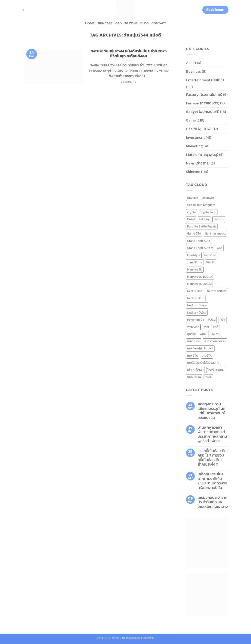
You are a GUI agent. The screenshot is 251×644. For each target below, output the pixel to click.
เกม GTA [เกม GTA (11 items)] (193, 356)
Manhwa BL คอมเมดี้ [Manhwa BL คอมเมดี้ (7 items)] (200, 277)
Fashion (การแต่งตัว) (203, 103)
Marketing (194, 146)
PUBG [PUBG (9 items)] (212, 320)
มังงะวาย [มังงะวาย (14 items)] (215, 334)
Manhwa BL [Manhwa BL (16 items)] (195, 269)
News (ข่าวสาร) (198, 163)
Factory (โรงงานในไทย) (204, 95)
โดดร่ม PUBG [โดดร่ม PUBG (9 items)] (216, 370)
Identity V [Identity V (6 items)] (194, 255)
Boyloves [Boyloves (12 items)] (208, 198)
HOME (90, 23)
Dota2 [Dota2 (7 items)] (191, 219)
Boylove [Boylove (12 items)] (193, 198)
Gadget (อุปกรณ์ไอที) (203, 112)
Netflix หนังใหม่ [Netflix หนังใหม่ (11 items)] (197, 313)
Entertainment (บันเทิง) (205, 80)
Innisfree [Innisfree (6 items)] (210, 255)
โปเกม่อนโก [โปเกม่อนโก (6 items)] (194, 377)
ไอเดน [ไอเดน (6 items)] (208, 377)
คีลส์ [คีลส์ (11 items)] (216, 327)
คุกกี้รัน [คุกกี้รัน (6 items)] (192, 334)
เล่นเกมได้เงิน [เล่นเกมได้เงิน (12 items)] (196, 370)
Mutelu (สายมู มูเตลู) (202, 155)
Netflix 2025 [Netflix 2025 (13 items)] (195, 291)
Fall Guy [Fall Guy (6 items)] (204, 219)
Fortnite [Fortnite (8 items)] (219, 219)
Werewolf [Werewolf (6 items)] (193, 327)
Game (191, 120)
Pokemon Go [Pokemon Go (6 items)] (196, 320)
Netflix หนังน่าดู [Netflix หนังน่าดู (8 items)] (197, 305)
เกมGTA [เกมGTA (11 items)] (207, 356)
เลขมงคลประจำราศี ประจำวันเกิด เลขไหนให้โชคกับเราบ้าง (213, 502)
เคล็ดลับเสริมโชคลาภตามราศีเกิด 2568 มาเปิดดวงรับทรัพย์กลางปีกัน (212, 481)
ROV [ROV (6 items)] (222, 320)
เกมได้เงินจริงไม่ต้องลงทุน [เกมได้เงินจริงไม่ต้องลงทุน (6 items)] (203, 363)
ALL (189, 63)
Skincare (105, 23)
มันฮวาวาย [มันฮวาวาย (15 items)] (194, 341)
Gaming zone (126, 23)
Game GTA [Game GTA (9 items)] (194, 233)
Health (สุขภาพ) (199, 129)
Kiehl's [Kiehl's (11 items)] (211, 262)
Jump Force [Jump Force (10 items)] (195, 262)
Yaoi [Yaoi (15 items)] (206, 327)
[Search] (24, 10)
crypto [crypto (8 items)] (192, 212)
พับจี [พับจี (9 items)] (203, 334)
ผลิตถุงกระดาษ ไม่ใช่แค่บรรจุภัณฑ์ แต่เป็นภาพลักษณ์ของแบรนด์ (211, 411)
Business (194, 71)
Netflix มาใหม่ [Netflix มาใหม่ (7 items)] (196, 298)
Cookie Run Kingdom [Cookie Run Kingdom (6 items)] (201, 205)
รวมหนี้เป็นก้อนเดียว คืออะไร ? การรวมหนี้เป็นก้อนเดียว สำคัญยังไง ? (213, 458)
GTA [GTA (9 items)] (220, 248)
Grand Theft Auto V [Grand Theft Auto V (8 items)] (200, 248)
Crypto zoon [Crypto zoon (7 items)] (208, 212)
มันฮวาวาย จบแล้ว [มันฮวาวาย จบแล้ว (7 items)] (215, 341)
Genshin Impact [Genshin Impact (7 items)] (215, 233)
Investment (195, 137)
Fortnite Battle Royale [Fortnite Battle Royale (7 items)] (202, 226)
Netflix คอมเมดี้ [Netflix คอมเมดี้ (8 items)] (217, 291)
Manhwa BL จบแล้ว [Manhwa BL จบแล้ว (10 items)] (200, 284)
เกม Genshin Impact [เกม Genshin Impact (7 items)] (200, 348)
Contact (159, 23)
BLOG (145, 23)
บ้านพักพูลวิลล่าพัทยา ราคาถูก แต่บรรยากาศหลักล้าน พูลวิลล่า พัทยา (212, 434)
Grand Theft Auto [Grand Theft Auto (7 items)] (199, 241)
